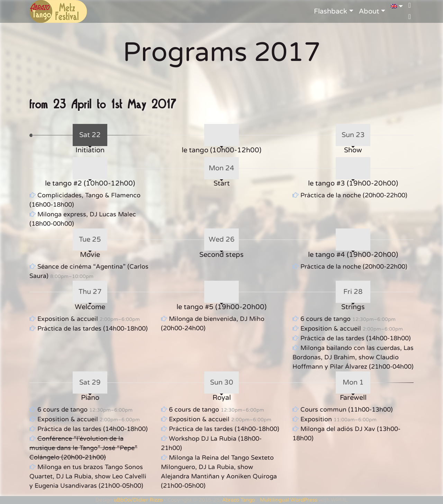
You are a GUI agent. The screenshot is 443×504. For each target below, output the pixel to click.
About (369, 11)
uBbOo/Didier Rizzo (138, 500)
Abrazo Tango (239, 500)
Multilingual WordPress (289, 500)
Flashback (331, 11)
